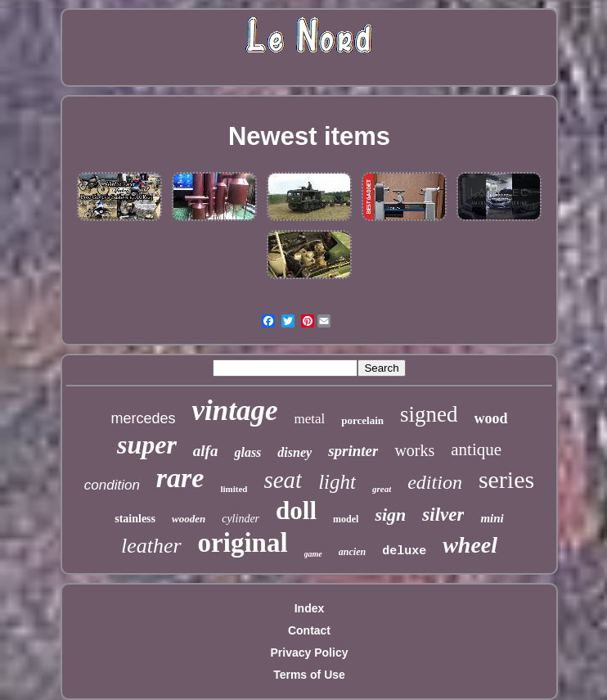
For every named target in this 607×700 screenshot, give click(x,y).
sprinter (353, 451)
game (313, 554)
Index (310, 608)
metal (309, 419)
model (346, 519)
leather (151, 546)
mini (492, 518)
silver (443, 515)
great (382, 489)
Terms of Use (309, 675)
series (506, 479)
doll (296, 510)
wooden (189, 519)
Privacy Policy (310, 653)
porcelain (362, 420)
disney (295, 452)
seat (283, 480)
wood (491, 418)
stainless (135, 519)
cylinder (241, 519)
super (147, 445)
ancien (352, 552)
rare (180, 478)
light (337, 482)
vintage (235, 411)
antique (476, 449)
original (243, 543)
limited (234, 489)
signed (429, 414)
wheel (470, 545)
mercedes (143, 418)
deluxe (404, 551)
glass (247, 452)
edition (435, 482)
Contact (309, 630)
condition (112, 485)
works (414, 450)
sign (390, 515)
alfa (206, 451)
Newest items (309, 136)
